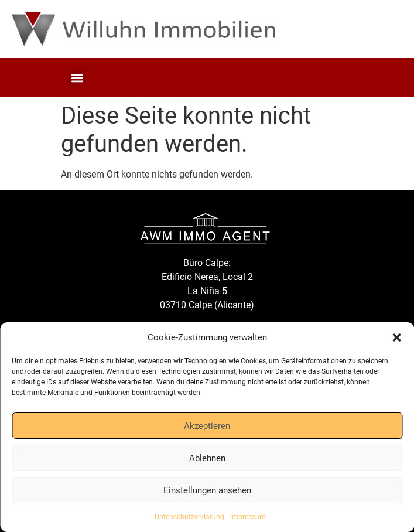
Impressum (248, 517)
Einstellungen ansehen (207, 490)
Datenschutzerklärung (189, 517)
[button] (396, 337)
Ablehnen (207, 458)
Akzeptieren (207, 426)
